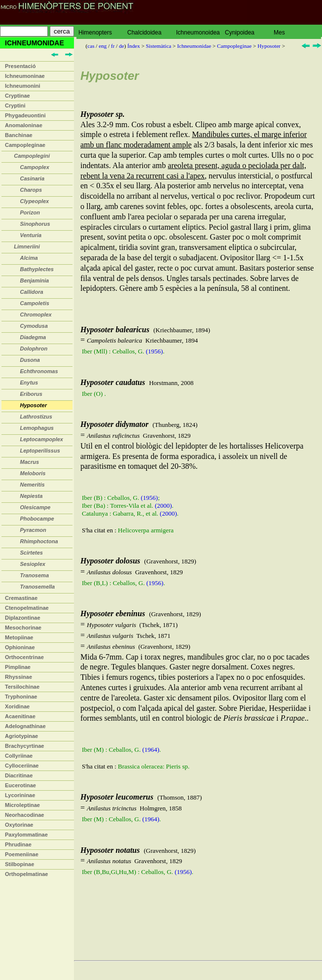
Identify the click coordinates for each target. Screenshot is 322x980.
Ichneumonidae (194, 46)
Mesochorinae (23, 628)
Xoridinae (17, 706)
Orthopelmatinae (26, 874)
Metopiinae (19, 637)
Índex (133, 46)
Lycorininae (20, 795)
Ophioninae (20, 647)
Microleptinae (22, 805)
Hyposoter (269, 46)
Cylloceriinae (22, 766)
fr (113, 46)
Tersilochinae (22, 687)
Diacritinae (19, 775)
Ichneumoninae (25, 76)
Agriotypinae (21, 736)
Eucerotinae (20, 785)
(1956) (155, 351)
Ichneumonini (23, 86)
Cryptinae (18, 96)
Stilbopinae (19, 864)
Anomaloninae (24, 125)
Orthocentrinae (24, 657)
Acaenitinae (20, 716)
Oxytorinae (19, 825)
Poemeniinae (22, 854)
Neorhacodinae (24, 815)
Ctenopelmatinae (27, 608)
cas (91, 46)
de (122, 46)
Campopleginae (25, 145)
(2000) (163, 506)
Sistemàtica (159, 46)
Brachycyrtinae (25, 746)
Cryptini (15, 105)
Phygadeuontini (25, 115)
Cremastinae (21, 598)
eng (103, 46)
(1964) (151, 750)
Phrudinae (18, 844)
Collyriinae (19, 756)
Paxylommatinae (26, 835)
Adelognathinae (25, 726)
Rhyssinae (18, 677)
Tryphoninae (21, 697)
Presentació (20, 66)
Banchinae (19, 135)
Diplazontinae (23, 618)
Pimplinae (18, 667)
